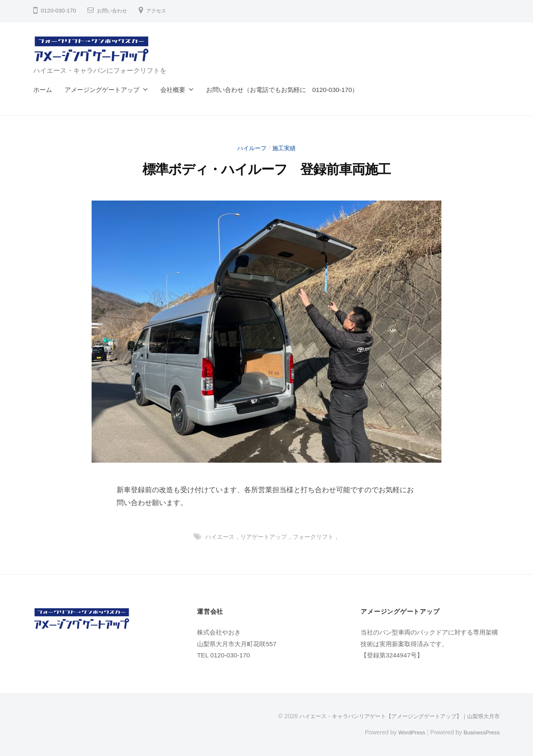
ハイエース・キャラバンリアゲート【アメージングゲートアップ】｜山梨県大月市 (392, 716)
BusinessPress (480, 732)
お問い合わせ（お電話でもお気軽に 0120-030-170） (282, 90)
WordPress (407, 732)
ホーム (43, 90)
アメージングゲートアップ (102, 90)
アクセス (163, 11)
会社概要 (173, 90)
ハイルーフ (251, 148)
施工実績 (285, 148)
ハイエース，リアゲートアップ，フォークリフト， (272, 537)
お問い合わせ (115, 11)
